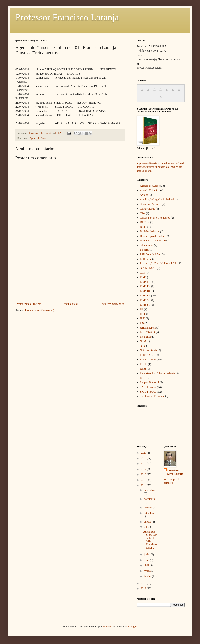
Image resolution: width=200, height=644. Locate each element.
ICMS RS (145, 296)
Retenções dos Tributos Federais (157, 373)
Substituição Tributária (152, 396)
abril (147, 565)
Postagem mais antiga (112, 304)
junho (147, 555)
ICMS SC (145, 300)
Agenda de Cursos (38, 138)
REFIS (144, 364)
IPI (142, 309)
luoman (107, 627)
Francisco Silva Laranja (175, 472)
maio (147, 560)
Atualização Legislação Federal (157, 199)
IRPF (143, 314)
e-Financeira (147, 245)
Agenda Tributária (150, 190)
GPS (142, 273)
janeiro (148, 576)
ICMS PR (145, 286)
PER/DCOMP (148, 355)
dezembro (149, 490)
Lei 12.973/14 (148, 332)
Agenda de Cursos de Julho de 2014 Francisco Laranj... (150, 540)
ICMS (143, 277)
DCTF (143, 227)
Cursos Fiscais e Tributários (155, 218)
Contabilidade (148, 209)
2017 (144, 469)
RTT (142, 378)
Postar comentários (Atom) (40, 310)
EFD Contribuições (150, 254)
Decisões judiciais (150, 232)
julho (147, 527)
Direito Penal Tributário (153, 241)
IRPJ (143, 318)
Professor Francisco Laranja (67, 17)
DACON (145, 222)
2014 (144, 485)
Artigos (144, 195)
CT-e (143, 213)
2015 (144, 480)
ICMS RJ (145, 291)
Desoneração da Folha (152, 236)
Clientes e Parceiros (151, 204)
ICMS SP (145, 305)
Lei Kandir (146, 337)
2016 (144, 475)
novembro (149, 499)
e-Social (144, 250)
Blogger (132, 627)
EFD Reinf (146, 259)
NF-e (143, 346)
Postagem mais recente (29, 304)
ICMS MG (146, 282)
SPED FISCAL (148, 392)
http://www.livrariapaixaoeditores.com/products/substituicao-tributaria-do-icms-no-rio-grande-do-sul (160, 167)
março (147, 571)
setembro (149, 513)
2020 (144, 453)
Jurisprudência (148, 328)
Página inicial (71, 304)
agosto (148, 522)
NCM (143, 341)
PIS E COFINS (148, 360)
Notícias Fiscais (149, 350)
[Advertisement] (70, 273)
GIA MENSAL (148, 268)
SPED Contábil (148, 387)
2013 (144, 583)
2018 (144, 464)
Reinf (143, 369)
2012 (144, 589)
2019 (144, 458)
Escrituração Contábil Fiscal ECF (158, 263)
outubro (148, 508)
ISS (142, 323)
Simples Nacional (150, 382)
